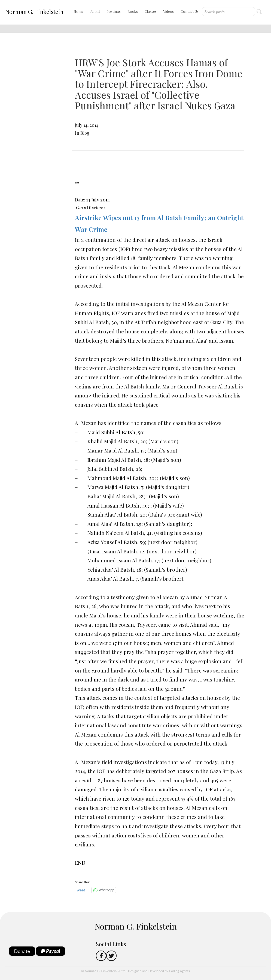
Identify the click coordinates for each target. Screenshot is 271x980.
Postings (114, 11)
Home (79, 11)
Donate (22, 951)
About (95, 11)
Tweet (80, 890)
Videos (168, 11)
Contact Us (190, 11)
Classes (151, 11)
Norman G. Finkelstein (34, 11)
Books (133, 11)
